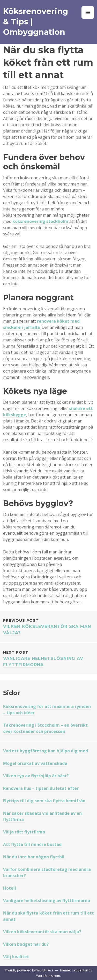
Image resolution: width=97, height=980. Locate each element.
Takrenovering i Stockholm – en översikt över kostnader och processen (45, 728)
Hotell (10, 888)
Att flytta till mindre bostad (33, 844)
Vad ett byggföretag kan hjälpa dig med (46, 751)
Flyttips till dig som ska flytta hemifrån (45, 801)
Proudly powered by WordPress (29, 970)
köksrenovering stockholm (40, 221)
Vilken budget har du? (26, 944)
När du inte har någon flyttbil (34, 857)
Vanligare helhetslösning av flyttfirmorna (48, 658)
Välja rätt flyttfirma (25, 832)
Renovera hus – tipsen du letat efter (41, 788)
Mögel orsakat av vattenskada (35, 763)
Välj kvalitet (16, 957)
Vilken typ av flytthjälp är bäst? (36, 776)
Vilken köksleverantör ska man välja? (48, 626)
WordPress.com (48, 976)
